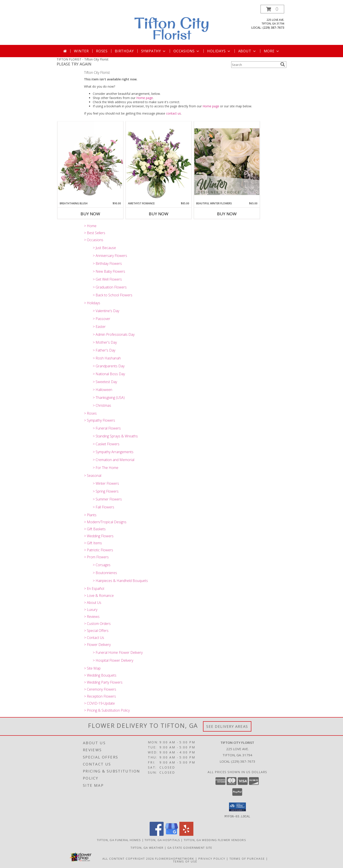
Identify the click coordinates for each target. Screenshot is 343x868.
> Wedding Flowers (99, 536)
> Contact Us (94, 638)
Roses (102, 51)
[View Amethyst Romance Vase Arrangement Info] (159, 161)
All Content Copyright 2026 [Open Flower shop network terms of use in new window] (128, 858)
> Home (90, 226)
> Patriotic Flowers (99, 550)
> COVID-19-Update (99, 703)
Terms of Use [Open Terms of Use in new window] (185, 861)
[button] (272, 9)
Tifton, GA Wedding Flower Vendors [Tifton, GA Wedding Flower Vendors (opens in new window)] (215, 840)
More (272, 51)
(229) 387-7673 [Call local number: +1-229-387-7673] (273, 27)
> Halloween (102, 390)
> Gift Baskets (95, 529)
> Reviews (92, 617)
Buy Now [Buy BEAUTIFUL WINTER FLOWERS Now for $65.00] (227, 214)
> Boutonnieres (105, 573)
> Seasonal (93, 476)
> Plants (90, 515)
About (247, 51)
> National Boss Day (109, 374)
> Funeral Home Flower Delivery (118, 652)
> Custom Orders (97, 624)
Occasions (187, 51)
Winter (81, 51)
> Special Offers (96, 631)
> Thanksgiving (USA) (109, 398)
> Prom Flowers (96, 557)
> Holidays (92, 303)
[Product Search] (255, 65)
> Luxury (91, 610)
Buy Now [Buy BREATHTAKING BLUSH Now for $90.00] (90, 214)
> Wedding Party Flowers (103, 682)
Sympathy (154, 51)
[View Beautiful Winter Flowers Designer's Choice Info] (227, 162)
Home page (145, 98)
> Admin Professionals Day (114, 334)
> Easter (99, 327)
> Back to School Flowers (113, 295)
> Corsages (102, 565)
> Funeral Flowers (107, 428)
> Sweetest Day (105, 382)
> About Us (93, 603)
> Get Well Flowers (107, 279)
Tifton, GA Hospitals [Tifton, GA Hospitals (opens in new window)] (162, 840)
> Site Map (92, 668)
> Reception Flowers (100, 696)
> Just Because (104, 248)
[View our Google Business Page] (171, 834)
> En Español (94, 589)
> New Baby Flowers (109, 271)
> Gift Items (93, 543)
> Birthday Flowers (107, 263)
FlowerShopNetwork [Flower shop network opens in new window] (175, 858)
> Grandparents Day (109, 366)
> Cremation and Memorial (114, 460)
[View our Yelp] (186, 834)
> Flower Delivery (97, 645)
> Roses (90, 413)
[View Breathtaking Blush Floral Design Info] (90, 161)
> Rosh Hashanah (107, 358)
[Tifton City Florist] (172, 25)
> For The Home (106, 468)
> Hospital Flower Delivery (113, 660)
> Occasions (94, 240)
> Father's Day (104, 350)
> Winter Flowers (106, 483)
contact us (173, 113)
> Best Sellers (95, 233)
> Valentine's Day (106, 311)
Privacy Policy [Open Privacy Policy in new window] (212, 858)
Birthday (124, 51)
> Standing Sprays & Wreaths (115, 436)
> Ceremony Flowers (100, 689)
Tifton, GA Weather (147, 847)
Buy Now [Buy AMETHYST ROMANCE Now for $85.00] (159, 214)
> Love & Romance (99, 596)
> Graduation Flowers (110, 287)
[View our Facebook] (157, 834)
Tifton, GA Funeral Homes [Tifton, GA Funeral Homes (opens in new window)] (119, 840)
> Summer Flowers (107, 499)
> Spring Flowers (106, 491)
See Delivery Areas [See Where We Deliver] (227, 726)
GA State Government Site (190, 847)
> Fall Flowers (103, 507)
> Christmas (102, 405)
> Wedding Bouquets (100, 675)
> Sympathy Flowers (100, 420)
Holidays (219, 51)
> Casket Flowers (106, 444)
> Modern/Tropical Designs (105, 522)
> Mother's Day (105, 342)
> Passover (101, 319)
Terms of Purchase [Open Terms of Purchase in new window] (247, 858)
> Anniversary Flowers (110, 256)
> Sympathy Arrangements (113, 452)
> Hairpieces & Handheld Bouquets (120, 581)
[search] (283, 64)
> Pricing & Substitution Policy (107, 710)
